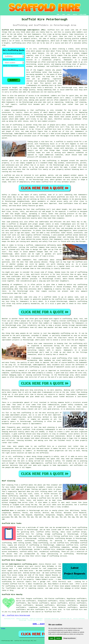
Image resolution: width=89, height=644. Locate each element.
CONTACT (75, 15)
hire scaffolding (34, 72)
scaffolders (46, 146)
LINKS (63, 15)
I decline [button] (58, 638)
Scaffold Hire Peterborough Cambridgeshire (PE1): (24, 30)
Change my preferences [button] (69, 638)
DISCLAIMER (83, 15)
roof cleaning (80, 102)
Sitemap (3, 628)
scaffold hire (53, 127)
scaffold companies (36, 348)
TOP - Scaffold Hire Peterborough (16, 615)
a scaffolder (76, 119)
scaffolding (17, 43)
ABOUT (69, 15)
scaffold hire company (64, 299)
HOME (58, 15)
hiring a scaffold (25, 245)
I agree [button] (52, 638)
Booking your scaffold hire (75, 390)
